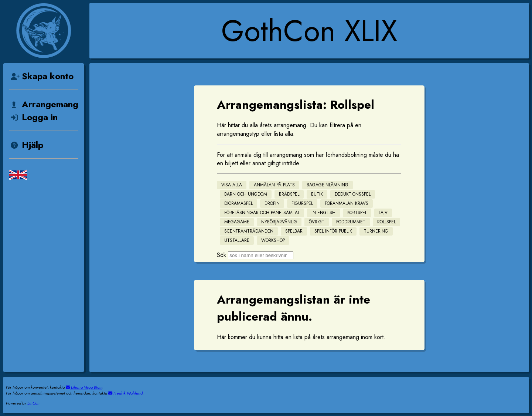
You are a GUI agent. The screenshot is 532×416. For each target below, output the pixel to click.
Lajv (383, 213)
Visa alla (232, 185)
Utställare (237, 240)
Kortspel (357, 213)
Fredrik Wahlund (125, 393)
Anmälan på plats (274, 185)
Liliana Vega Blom (84, 387)
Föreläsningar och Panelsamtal (262, 213)
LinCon (33, 403)
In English (323, 213)
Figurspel (302, 203)
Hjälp (26, 145)
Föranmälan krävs (347, 203)
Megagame (237, 222)
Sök (221, 255)
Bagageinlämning (328, 185)
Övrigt (317, 222)
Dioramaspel (238, 203)
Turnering (376, 231)
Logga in (33, 117)
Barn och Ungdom (246, 194)
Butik (317, 194)
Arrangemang (44, 104)
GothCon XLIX (309, 31)
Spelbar (294, 231)
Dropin (272, 203)
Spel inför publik (333, 231)
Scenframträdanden (249, 231)
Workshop (273, 240)
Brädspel (289, 194)
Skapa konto (41, 76)
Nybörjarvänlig (279, 222)
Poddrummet (351, 222)
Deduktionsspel (353, 194)
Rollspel (386, 222)
